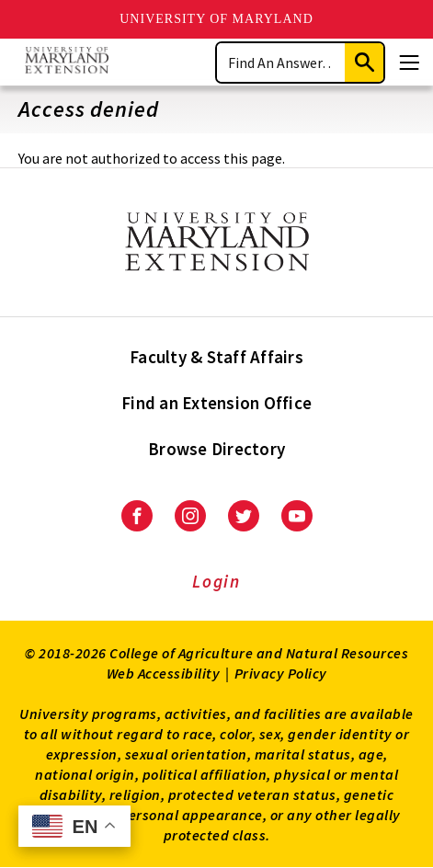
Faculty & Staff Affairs (216, 357)
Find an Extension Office (216, 403)
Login (216, 581)
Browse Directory (216, 449)
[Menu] (409, 63)
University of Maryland (216, 19)
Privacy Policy (281, 673)
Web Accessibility (164, 673)
